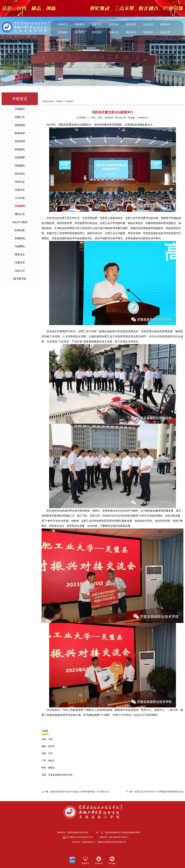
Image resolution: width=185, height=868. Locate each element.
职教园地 (20, 238)
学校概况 (80, 24)
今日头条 (20, 198)
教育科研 (131, 24)
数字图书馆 (62, 40)
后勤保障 (62, 32)
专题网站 (20, 246)
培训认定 (114, 32)
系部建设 (80, 32)
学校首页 (62, 24)
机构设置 (20, 230)
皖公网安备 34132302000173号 (78, 837)
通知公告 (20, 214)
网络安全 (131, 32)
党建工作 (97, 24)
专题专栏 (148, 32)
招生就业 (97, 32)
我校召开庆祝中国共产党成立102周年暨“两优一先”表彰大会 (80, 792)
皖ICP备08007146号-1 (119, 837)
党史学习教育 (20, 222)
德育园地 (114, 24)
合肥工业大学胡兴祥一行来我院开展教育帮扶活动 (159, 792)
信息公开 (165, 32)
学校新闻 (20, 206)
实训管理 (148, 24)
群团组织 (165, 24)
